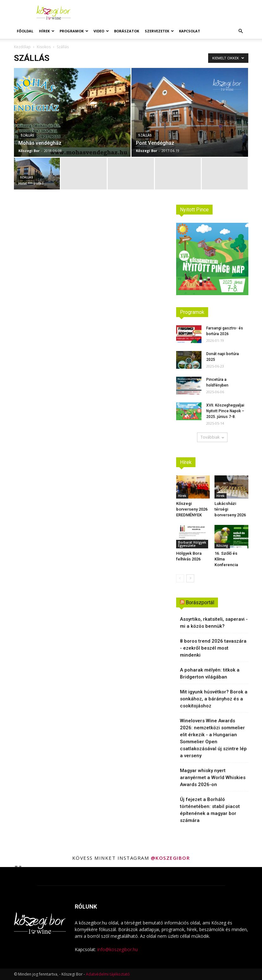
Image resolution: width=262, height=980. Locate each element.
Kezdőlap (22, 47)
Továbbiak (212, 437)
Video (101, 31)
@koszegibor (170, 858)
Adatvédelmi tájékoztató (108, 974)
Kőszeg (222, 546)
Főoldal (25, 31)
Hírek (47, 31)
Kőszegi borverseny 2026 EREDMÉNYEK (192, 509)
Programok (74, 31)
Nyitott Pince (194, 210)
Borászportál (200, 603)
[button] (241, 31)
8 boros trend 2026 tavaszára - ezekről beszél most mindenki (213, 648)
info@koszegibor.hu (118, 949)
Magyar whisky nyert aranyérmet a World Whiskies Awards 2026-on (213, 778)
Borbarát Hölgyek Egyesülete (192, 544)
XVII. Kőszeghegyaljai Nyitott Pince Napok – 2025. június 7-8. (225, 411)
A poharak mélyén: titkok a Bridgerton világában (210, 673)
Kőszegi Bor (29, 151)
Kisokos (44, 47)
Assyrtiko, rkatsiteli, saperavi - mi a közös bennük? (214, 623)
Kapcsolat (190, 31)
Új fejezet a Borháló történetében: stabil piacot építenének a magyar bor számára (210, 810)
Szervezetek (159, 31)
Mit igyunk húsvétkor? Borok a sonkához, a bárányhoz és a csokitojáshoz (214, 699)
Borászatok (127, 31)
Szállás (27, 135)
